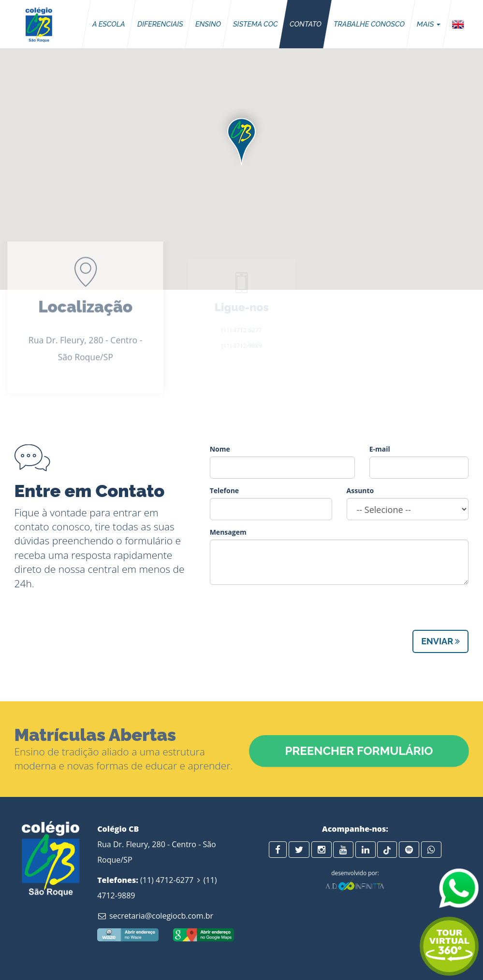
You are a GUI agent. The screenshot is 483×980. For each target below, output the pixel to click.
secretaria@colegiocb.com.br (155, 916)
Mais (429, 24)
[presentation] (283, 611)
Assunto (360, 490)
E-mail (380, 449)
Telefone (224, 490)
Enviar (440, 641)
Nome (220, 449)
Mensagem (228, 532)
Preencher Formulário (359, 751)
